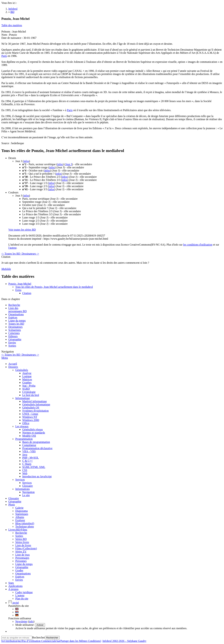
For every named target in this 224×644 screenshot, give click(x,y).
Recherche (14, 305)
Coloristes (14, 333)
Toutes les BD (16, 324)
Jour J (69, 164)
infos (26, 161)
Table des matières (12, 25)
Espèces (13, 317)
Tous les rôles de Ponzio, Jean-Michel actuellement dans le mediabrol (54, 287)
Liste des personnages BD (17, 310)
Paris (4, 56)
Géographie (15, 339)
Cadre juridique (24, 592)
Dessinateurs (15, 327)
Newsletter (21, 621)
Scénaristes (15, 330)
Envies (12, 343)
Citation (27, 293)
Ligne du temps (17, 321)
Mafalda (6, 269)
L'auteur (20, 595)
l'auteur (12, 248)
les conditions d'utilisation (198, 245)
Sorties (12, 346)
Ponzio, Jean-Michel (20, 284)
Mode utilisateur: (25, 625)
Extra (18, 290)
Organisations (16, 314)
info (31, 621)
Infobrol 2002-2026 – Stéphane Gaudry (124, 641)
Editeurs (13, 336)
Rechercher (39, 637)
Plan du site (22, 599)
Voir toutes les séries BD (22, 230)
